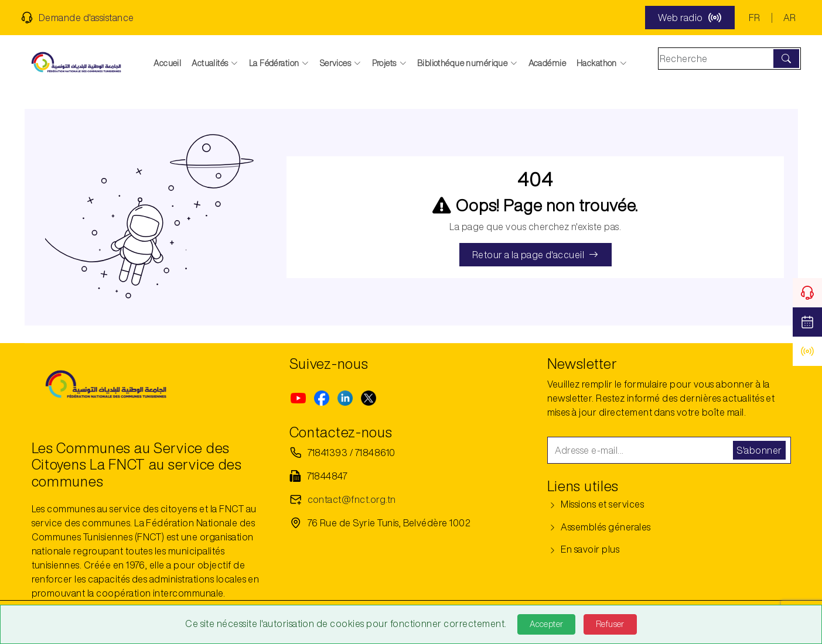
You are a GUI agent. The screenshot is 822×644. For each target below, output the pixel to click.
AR (790, 18)
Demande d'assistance (78, 18)
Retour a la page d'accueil (536, 255)
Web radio (690, 18)
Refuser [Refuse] (610, 624)
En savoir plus (584, 549)
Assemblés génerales (599, 527)
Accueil (167, 63)
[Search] (717, 59)
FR (755, 18)
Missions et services (596, 504)
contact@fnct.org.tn (352, 499)
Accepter (546, 624)
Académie (547, 63)
